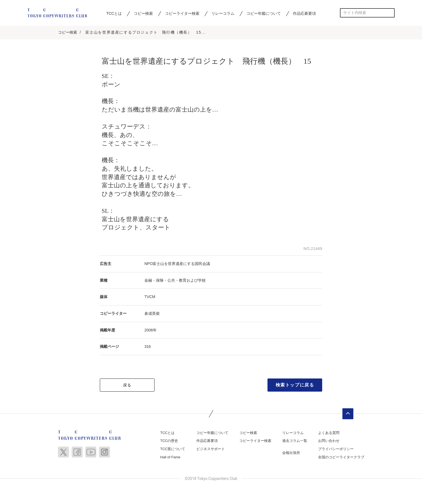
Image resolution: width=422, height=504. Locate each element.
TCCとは (114, 13)
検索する (390, 13)
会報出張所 (291, 453)
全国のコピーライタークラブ (341, 457)
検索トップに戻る (295, 385)
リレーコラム (223, 13)
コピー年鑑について (264, 13)
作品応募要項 (304, 13)
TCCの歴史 (169, 441)
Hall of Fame (170, 457)
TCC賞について (173, 449)
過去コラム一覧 (295, 441)
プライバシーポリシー (336, 449)
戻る (127, 386)
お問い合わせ (329, 441)
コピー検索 (143, 13)
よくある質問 (329, 433)
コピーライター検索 (182, 13)
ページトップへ (348, 414)
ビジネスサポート (211, 449)
